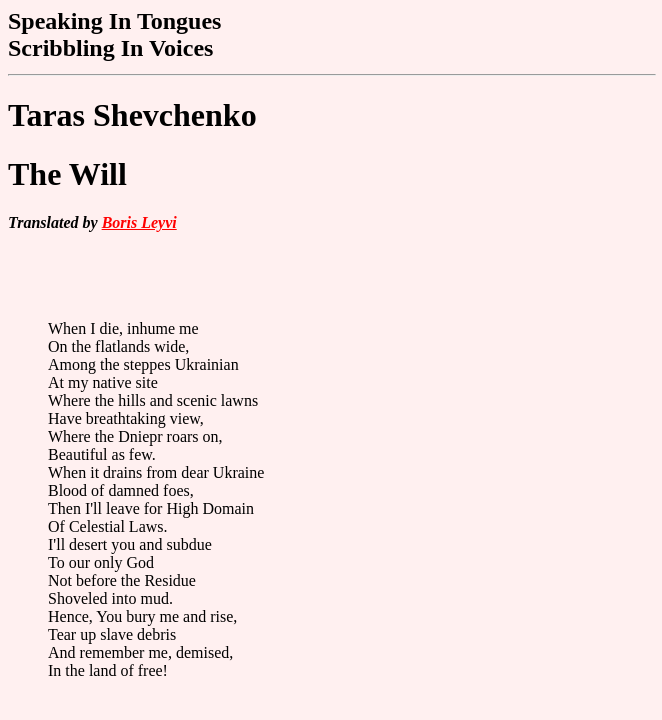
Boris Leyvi (139, 222)
